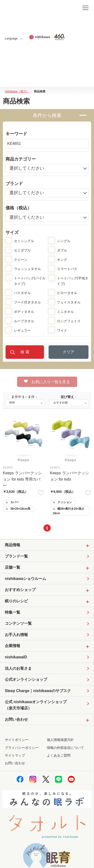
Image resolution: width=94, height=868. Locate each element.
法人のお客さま (18, 668)
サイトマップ (15, 755)
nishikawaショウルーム (25, 579)
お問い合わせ (15, 763)
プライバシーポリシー (22, 748)
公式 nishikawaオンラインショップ (36, 705)
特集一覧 (13, 612)
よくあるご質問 (59, 755)
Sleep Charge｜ (38, 691)
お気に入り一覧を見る (47, 382)
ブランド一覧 (16, 556)
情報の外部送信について (65, 748)
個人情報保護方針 (60, 740)
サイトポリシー (17, 740)
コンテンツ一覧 (18, 623)
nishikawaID (16, 657)
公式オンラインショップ (26, 679)
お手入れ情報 (16, 635)
